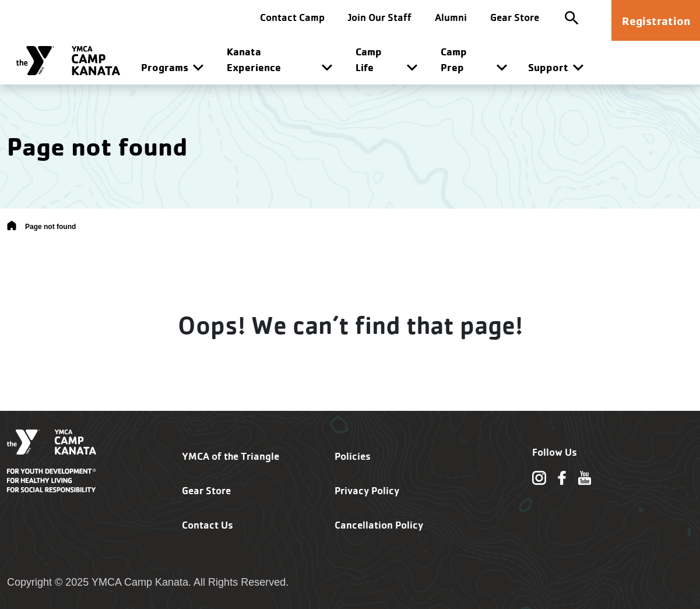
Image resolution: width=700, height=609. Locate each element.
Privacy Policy (367, 490)
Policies (353, 456)
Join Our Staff (380, 17)
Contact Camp (292, 17)
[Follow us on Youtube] (585, 477)
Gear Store (515, 17)
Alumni (451, 17)
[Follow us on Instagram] (539, 477)
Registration (656, 21)
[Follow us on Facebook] (562, 477)
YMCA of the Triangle (231, 456)
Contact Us (207, 525)
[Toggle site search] (572, 17)
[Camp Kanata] (68, 61)
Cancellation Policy (379, 525)
